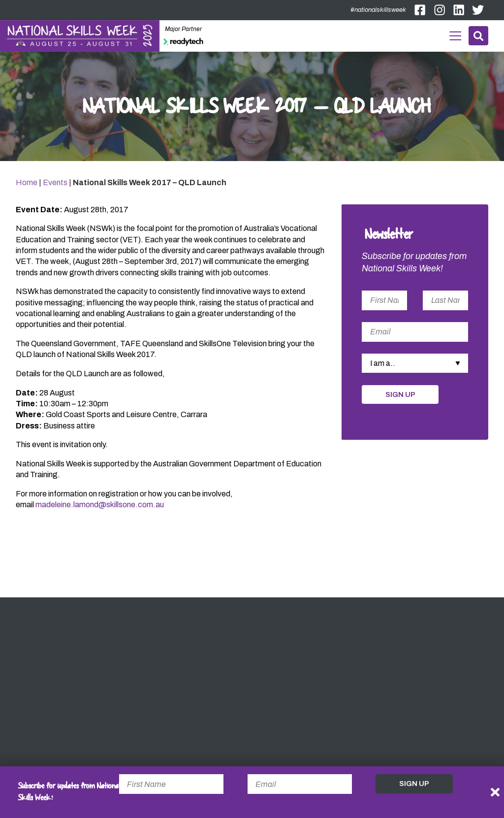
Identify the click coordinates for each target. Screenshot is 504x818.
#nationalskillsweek (378, 10)
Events (55, 183)
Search (478, 36)
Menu (454, 35)
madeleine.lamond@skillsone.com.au (100, 506)
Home (27, 183)
